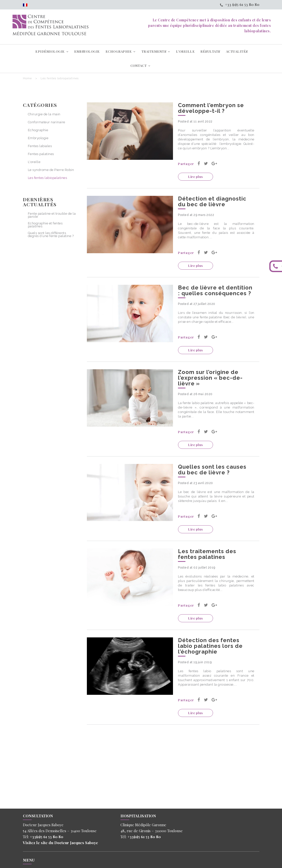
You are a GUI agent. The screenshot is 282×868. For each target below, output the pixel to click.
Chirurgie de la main (44, 114)
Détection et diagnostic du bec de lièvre (212, 201)
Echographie (38, 130)
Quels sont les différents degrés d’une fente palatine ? (51, 234)
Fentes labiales (40, 146)
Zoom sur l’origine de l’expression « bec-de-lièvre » (210, 378)
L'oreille (34, 162)
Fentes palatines (41, 154)
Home (27, 78)
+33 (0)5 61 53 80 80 (240, 4)
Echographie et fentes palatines (45, 225)
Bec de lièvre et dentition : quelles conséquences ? (215, 290)
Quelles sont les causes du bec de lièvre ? (212, 470)
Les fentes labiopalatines (48, 178)
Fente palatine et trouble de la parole (52, 215)
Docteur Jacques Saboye (76, 843)
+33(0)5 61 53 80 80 (47, 837)
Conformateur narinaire (47, 122)
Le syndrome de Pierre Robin (51, 170)
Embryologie (38, 138)
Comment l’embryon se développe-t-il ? (211, 108)
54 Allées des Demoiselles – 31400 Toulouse (60, 831)
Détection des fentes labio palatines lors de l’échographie (210, 646)
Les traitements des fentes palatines (207, 554)
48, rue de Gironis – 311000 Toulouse (152, 831)
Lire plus (196, 177)
